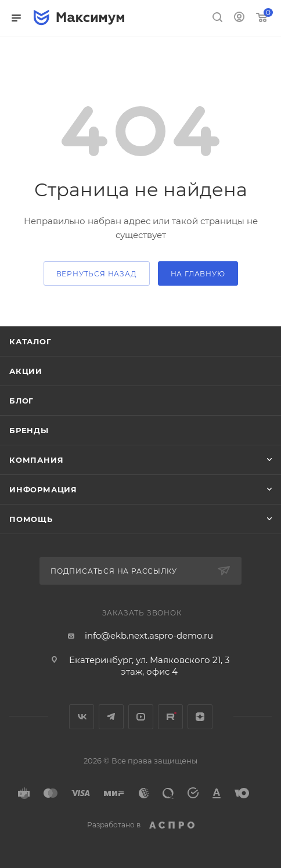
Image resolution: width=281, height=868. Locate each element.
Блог (21, 401)
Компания (36, 460)
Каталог (30, 341)
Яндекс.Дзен (200, 717)
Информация (43, 489)
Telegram (111, 717)
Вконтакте (82, 717)
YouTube (141, 717)
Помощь (31, 519)
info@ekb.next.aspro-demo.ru (149, 635)
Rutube (170, 717)
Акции (26, 371)
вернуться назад (97, 274)
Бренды (29, 430)
